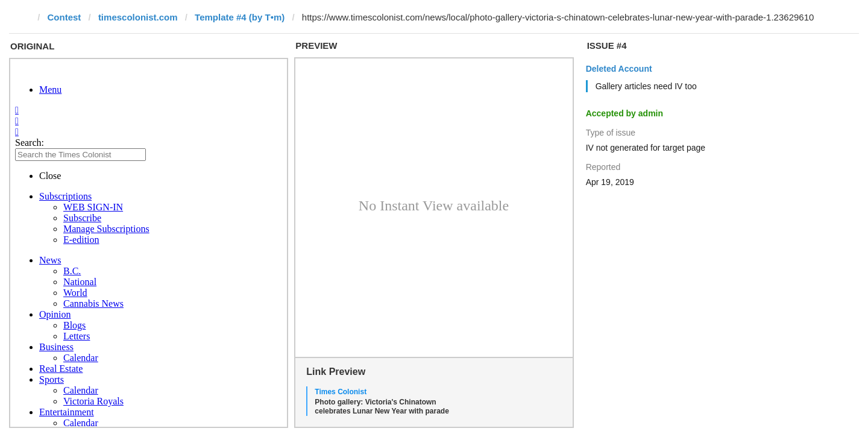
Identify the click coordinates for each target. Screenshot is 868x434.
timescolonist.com (138, 17)
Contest (64, 17)
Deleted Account (619, 69)
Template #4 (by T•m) (240, 17)
